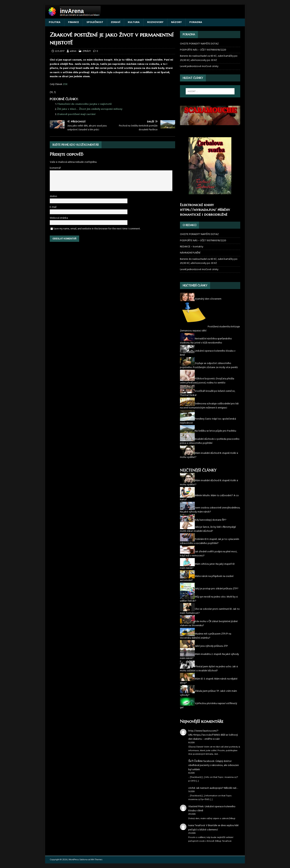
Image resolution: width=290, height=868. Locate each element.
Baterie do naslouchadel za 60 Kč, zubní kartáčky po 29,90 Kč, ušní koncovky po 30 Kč (209, 58)
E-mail (53, 207)
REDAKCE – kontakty (192, 247)
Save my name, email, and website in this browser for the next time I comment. (97, 229)
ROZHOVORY (155, 22)
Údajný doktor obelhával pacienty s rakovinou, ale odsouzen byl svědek (214, 765)
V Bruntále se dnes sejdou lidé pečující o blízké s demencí (213, 828)
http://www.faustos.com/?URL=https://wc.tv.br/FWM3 (204, 733)
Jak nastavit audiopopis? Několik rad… (217, 788)
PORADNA (196, 22)
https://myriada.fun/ (198, 210)
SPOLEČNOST (95, 22)
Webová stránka (59, 218)
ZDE (65, 84)
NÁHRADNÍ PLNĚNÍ (190, 253)
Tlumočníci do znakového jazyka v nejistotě (84, 104)
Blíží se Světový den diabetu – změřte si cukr (213, 737)
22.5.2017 (60, 51)
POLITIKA (55, 22)
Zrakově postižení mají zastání (76, 114)
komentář (55, 168)
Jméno (53, 196)
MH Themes (97, 860)
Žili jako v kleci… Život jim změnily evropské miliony (90, 109)
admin (73, 51)
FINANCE (74, 22)
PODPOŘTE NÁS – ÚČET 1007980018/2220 (203, 50)
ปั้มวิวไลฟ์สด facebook (201, 761)
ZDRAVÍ (116, 22)
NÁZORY (176, 22)
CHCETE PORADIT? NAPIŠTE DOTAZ (199, 44)
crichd (192, 788)
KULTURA (134, 22)
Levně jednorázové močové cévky (199, 66)
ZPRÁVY (87, 51)
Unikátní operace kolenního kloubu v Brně (212, 809)
